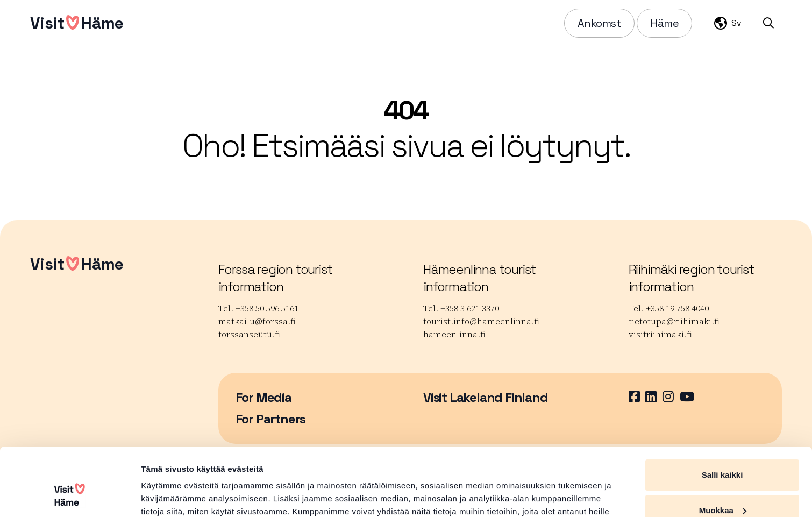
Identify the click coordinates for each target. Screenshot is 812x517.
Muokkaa (723, 452)
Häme (664, 23)
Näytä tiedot (164, 496)
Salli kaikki (722, 417)
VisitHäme (77, 23)
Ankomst (600, 23)
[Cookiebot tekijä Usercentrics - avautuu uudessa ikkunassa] (70, 496)
